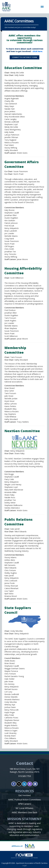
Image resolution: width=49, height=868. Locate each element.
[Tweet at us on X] (19, 784)
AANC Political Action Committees (25, 800)
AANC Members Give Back (24, 812)
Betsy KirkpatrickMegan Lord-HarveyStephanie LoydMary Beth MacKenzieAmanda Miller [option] (14, 487)
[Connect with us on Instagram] (30, 784)
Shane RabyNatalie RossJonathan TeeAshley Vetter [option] (10, 499)
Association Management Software (25, 856)
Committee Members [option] (14, 472)
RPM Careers (25, 804)
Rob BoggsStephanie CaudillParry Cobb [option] (12, 477)
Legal (24, 865)
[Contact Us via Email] (35, 784)
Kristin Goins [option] (16, 510)
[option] (14, 487)
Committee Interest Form (25, 57)
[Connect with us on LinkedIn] (24, 784)
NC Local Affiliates (24, 808)
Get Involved (24, 795)
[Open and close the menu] (29, 7)
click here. (38, 51)
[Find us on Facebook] (14, 784)
